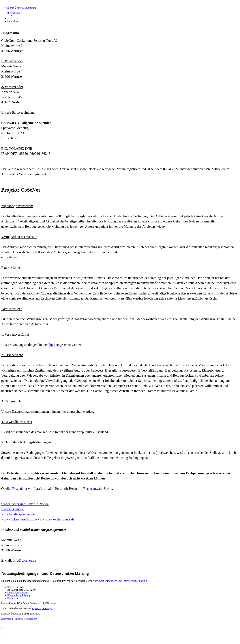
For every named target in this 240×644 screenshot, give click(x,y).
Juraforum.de (43, 489)
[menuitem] (13, 21)
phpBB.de (35, 614)
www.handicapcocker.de (18, 514)
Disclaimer (20, 489)
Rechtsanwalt (93, 489)
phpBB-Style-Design (42, 608)
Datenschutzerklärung (135, 581)
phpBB (17, 603)
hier (52, 345)
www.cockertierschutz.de (57, 519)
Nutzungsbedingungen (105, 581)
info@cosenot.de (24, 560)
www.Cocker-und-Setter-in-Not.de (25, 504)
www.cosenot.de (13, 509)
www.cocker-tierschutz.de (19, 519)
